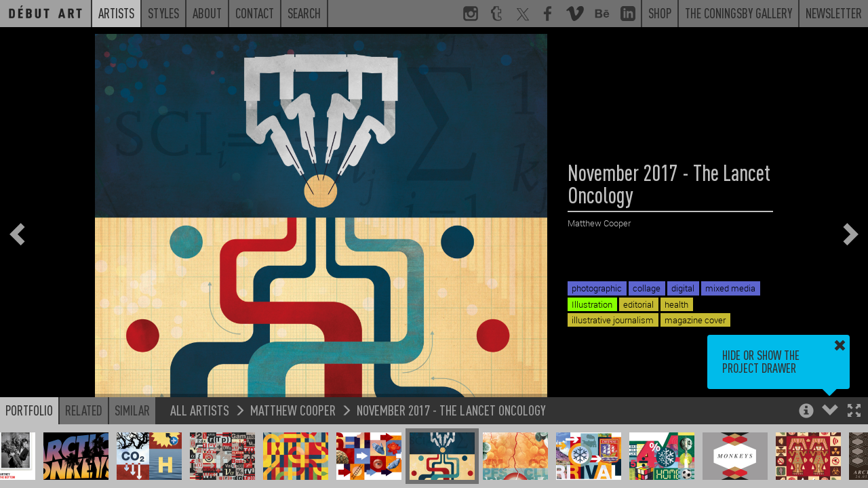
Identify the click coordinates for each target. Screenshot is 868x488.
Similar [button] (132, 410)
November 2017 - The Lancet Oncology (451, 410)
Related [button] (84, 410)
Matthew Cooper (293, 410)
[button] (854, 412)
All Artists (200, 410)
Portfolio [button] (29, 410)
